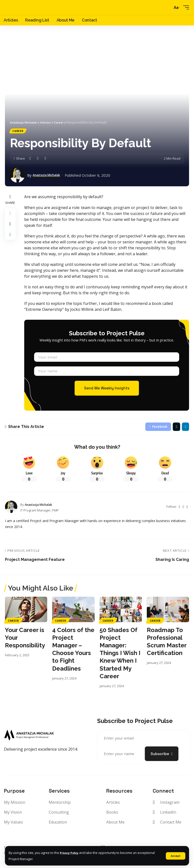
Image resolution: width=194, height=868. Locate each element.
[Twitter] (179, 515)
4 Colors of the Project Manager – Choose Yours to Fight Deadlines (73, 658)
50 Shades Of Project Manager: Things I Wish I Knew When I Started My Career (120, 662)
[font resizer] (176, 7)
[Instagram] (183, 515)
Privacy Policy (71, 853)
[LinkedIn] (187, 515)
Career (18, 131)
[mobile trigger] (185, 7)
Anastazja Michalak (50, 176)
